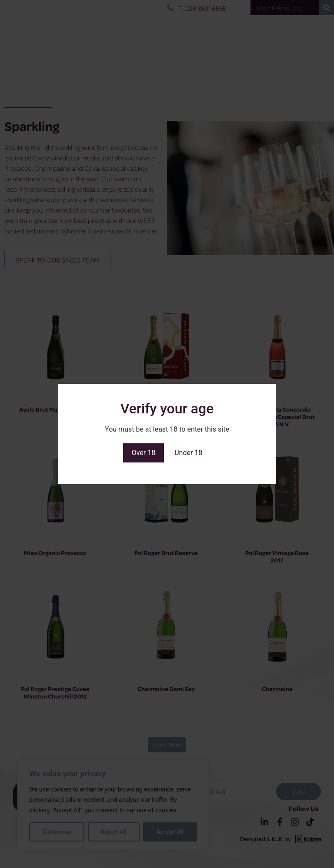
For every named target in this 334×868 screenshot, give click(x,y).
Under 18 (188, 453)
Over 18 (144, 453)
